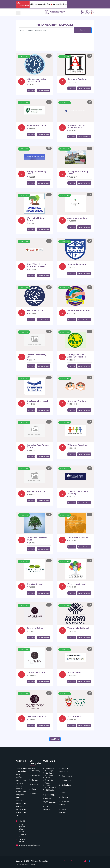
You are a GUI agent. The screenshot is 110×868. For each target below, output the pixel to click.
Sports (35, 789)
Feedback (49, 794)
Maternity (36, 771)
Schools (35, 780)
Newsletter (50, 768)
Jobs (64, 793)
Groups (65, 797)
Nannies (35, 784)
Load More (55, 739)
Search (83, 30)
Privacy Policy (47, 800)
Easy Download (47, 808)
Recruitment (67, 776)
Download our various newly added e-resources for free (35, 4)
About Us (49, 790)
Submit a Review (64, 803)
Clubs (34, 794)
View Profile (31, 90)
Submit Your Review (43, 90)
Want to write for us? (64, 770)
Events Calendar (63, 811)
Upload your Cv (65, 787)
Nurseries (36, 775)
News (48, 785)
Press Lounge (47, 779)
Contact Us (66, 780)
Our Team (50, 773)
